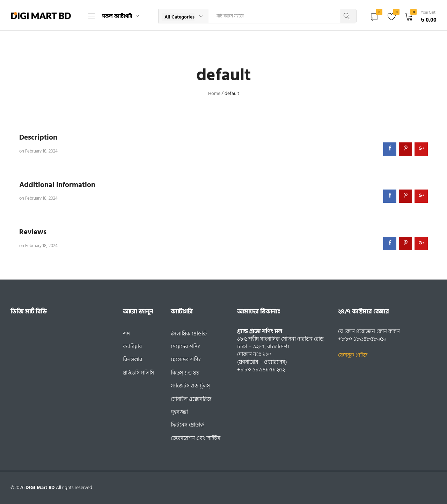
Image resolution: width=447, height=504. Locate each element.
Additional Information (57, 185)
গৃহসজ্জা (179, 412)
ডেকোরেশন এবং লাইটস (196, 438)
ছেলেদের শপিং (186, 360)
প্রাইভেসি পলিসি (138, 373)
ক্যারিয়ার (132, 347)
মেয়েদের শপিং (185, 347)
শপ (126, 334)
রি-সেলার (133, 360)
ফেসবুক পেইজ (353, 355)
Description (38, 138)
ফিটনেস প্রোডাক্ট (188, 425)
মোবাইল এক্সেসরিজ (191, 399)
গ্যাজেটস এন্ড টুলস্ (190, 386)
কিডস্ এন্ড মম (185, 373)
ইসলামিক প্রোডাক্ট (189, 334)
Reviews (33, 232)
